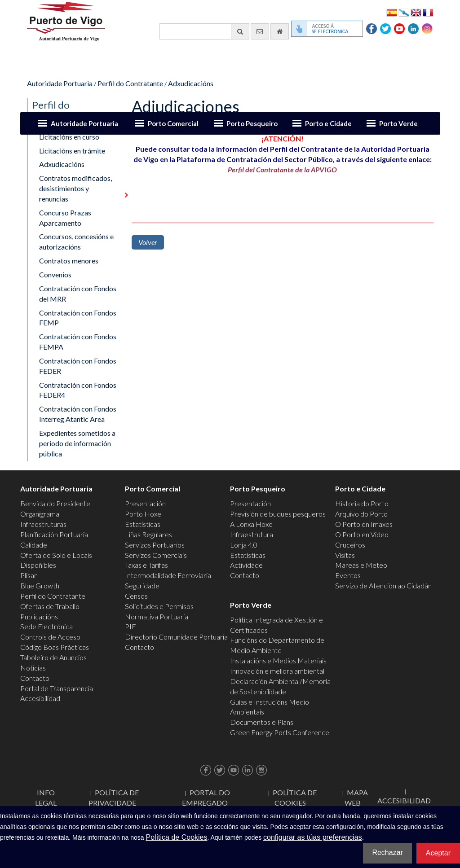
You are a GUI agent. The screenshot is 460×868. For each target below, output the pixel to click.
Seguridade (142, 585)
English (416, 12)
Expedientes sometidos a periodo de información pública (77, 443)
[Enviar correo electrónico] (260, 31)
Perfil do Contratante (130, 83)
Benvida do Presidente (55, 503)
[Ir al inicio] (280, 31)
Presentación (145, 503)
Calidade (34, 545)
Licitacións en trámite (72, 151)
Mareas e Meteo (361, 565)
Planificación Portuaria (54, 534)
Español (392, 12)
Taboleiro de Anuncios (53, 657)
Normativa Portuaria (157, 616)
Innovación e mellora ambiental (277, 671)
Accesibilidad (40, 698)
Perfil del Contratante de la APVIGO (282, 169)
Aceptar (438, 853)
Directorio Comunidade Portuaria (176, 637)
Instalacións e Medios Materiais (278, 660)
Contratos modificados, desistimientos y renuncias (75, 188)
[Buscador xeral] (204, 31)
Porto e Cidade (328, 123)
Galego (404, 12)
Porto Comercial (173, 123)
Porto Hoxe (143, 514)
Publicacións (39, 616)
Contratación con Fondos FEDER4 (78, 390)
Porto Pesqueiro (252, 123)
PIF (130, 626)
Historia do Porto (362, 503)
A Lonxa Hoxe (251, 524)
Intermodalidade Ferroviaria (168, 575)
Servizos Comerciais (156, 555)
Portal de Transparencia (57, 688)
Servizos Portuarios (155, 545)
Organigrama (40, 514)
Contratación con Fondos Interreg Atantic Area (78, 414)
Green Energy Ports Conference (280, 732)
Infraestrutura (252, 534)
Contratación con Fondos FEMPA (78, 342)
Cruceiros (350, 545)
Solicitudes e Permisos (159, 606)
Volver (148, 242)
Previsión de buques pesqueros (278, 514)
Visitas (345, 555)
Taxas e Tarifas (146, 565)
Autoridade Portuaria (84, 123)
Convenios (55, 274)
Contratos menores (69, 261)
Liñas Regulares (148, 534)
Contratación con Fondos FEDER (78, 366)
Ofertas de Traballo (50, 606)
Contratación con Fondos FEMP (78, 318)
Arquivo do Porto (361, 514)
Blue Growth (40, 585)
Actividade (246, 565)
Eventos (348, 575)
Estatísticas (143, 524)
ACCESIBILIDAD (404, 800)
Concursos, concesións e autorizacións (76, 241)
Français (428, 12)
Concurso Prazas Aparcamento (65, 218)
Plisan (29, 575)
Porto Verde (398, 123)
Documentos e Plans (262, 722)
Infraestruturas (43, 524)
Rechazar (387, 853)
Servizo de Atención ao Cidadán (383, 585)
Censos (136, 596)
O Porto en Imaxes (364, 524)
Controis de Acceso (50, 637)
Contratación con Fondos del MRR (78, 294)
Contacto (35, 678)
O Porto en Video (362, 534)
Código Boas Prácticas (55, 647)
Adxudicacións (191, 83)
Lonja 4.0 (244, 545)
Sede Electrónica (46, 626)
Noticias (33, 668)
